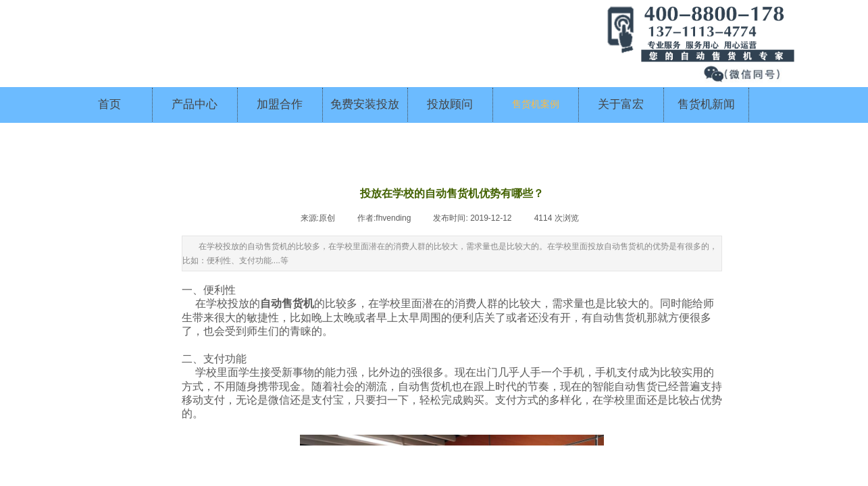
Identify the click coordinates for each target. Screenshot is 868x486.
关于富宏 (621, 104)
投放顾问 (450, 104)
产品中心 (195, 104)
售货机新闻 (706, 104)
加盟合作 (280, 104)
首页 (109, 104)
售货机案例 (536, 104)
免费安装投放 (365, 104)
